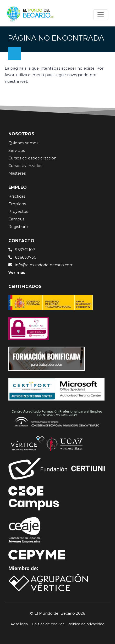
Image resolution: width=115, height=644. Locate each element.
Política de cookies (48, 624)
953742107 (25, 250)
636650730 (26, 257)
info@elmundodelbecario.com (44, 265)
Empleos (17, 204)
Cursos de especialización (32, 158)
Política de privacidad (86, 624)
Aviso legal (20, 624)
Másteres (17, 173)
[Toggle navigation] (101, 15)
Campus (16, 219)
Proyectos (18, 212)
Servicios (17, 151)
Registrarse (19, 227)
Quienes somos (23, 143)
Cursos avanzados (25, 166)
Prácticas (17, 196)
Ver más (17, 273)
